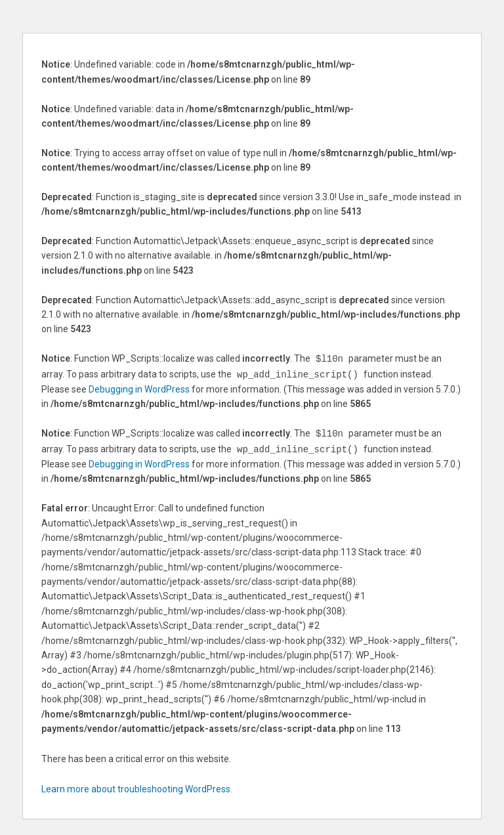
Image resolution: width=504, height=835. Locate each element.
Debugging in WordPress (139, 388)
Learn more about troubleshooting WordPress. (137, 786)
